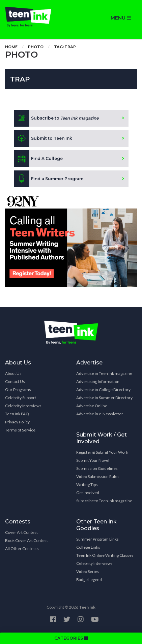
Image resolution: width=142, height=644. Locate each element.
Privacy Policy (17, 422)
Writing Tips (87, 485)
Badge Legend (89, 579)
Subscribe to (56, 118)
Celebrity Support (21, 398)
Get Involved (88, 493)
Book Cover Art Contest (26, 540)
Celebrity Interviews (23, 406)
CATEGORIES (71, 638)
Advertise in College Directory (103, 390)
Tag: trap (65, 47)
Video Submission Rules (98, 476)
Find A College (38, 159)
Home (11, 47)
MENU (121, 18)
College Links (88, 547)
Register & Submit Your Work (102, 452)
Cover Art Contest (21, 532)
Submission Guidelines (97, 468)
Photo (36, 47)
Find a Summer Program (49, 179)
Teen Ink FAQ (17, 414)
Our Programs (18, 390)
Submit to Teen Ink (43, 138)
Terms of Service (20, 430)
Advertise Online (92, 406)
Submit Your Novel (93, 460)
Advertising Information (98, 381)
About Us (13, 373)
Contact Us (15, 381)
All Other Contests (22, 549)
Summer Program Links (97, 539)
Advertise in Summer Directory (104, 398)
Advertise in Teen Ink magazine (104, 373)
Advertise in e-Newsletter (100, 414)
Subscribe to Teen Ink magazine (104, 501)
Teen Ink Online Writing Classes (105, 555)
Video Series (88, 571)
